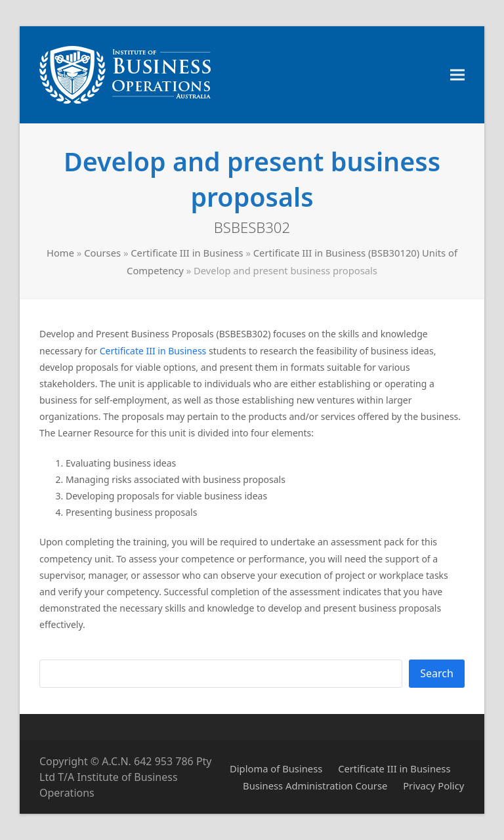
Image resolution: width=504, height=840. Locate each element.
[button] (457, 75)
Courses (102, 253)
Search (437, 673)
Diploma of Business (276, 768)
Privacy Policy (433, 786)
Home (60, 253)
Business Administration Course (315, 786)
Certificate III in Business (187, 253)
